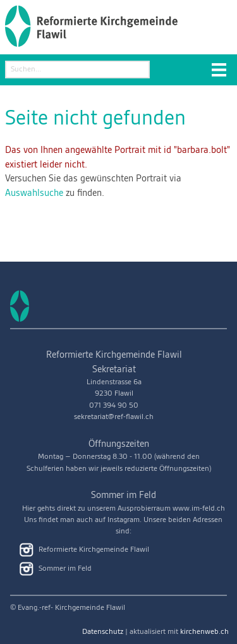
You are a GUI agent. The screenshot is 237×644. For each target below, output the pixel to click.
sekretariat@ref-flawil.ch (114, 417)
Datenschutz (103, 632)
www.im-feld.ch (199, 508)
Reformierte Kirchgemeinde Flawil (84, 550)
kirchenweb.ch (204, 632)
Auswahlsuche (34, 193)
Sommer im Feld (56, 569)
